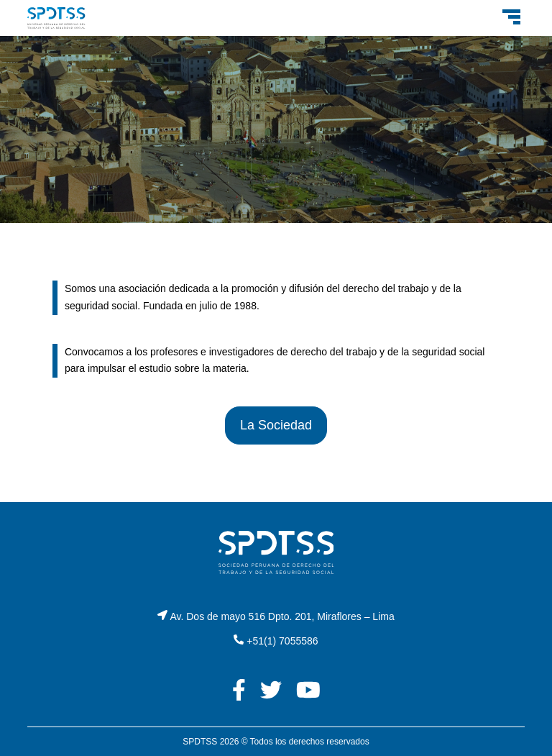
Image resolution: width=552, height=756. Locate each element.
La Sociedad (276, 425)
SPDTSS (200, 742)
